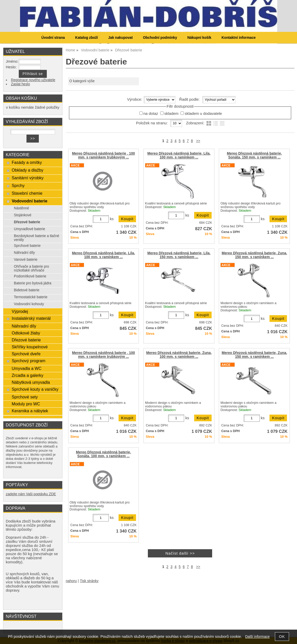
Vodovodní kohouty (29, 304)
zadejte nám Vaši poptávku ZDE (31, 494)
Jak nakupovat (120, 38)
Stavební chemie (27, 193)
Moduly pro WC (26, 404)
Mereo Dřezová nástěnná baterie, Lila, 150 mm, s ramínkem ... (179, 255)
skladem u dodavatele (203, 114)
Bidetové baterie (27, 290)
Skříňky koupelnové (30, 347)
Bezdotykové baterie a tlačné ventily (37, 238)
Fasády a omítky (27, 162)
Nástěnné (21, 208)
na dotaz (151, 114)
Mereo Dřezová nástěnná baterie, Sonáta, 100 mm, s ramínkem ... (103, 454)
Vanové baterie (26, 260)
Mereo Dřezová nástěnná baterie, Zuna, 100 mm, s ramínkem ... (179, 355)
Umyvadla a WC (27, 368)
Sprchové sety (25, 397)
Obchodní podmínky (160, 38)
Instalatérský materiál (31, 318)
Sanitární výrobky (28, 178)
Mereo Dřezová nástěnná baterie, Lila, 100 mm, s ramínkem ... (179, 155)
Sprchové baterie (27, 246)
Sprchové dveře (26, 354)
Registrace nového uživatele (33, 80)
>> (198, 141)
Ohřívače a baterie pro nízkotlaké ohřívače (31, 268)
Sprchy (18, 185)
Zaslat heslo (21, 84)
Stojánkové (23, 215)
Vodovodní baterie (30, 201)
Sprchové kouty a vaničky (35, 389)
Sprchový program (29, 361)
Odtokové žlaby (26, 333)
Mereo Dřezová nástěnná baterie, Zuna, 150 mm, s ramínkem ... (254, 255)
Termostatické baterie (31, 297)
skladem (171, 114)
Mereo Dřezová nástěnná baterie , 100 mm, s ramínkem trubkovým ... (103, 155)
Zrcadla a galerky (28, 375)
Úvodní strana (53, 38)
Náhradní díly (24, 253)
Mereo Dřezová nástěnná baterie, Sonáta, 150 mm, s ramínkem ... (254, 155)
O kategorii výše (82, 81)
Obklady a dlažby (28, 170)
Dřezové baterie (27, 222)
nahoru (71, 581)
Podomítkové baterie (30, 276)
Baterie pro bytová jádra (33, 283)
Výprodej (20, 311)
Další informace (257, 637)
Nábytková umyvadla (31, 382)
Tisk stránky (89, 581)
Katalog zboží (86, 38)
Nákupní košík (199, 38)
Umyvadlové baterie (29, 229)
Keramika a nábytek (30, 411)
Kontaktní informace (239, 38)
